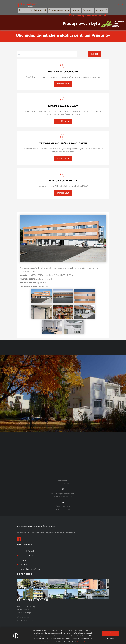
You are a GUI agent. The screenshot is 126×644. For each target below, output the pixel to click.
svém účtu (80, 641)
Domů (22, 10)
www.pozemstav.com (63, 496)
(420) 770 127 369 (63, 506)
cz (118, 4)
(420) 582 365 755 (63, 509)
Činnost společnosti (59, 10)
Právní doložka (26, 556)
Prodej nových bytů (93, 24)
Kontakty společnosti (29, 569)
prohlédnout (63, 84)
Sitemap (23, 565)
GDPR (22, 560)
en (122, 4)
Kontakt (76, 10)
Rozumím (111, 638)
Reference (88, 10)
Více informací (111, 633)
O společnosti (35, 10)
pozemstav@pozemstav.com (63, 494)
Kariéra (100, 10)
